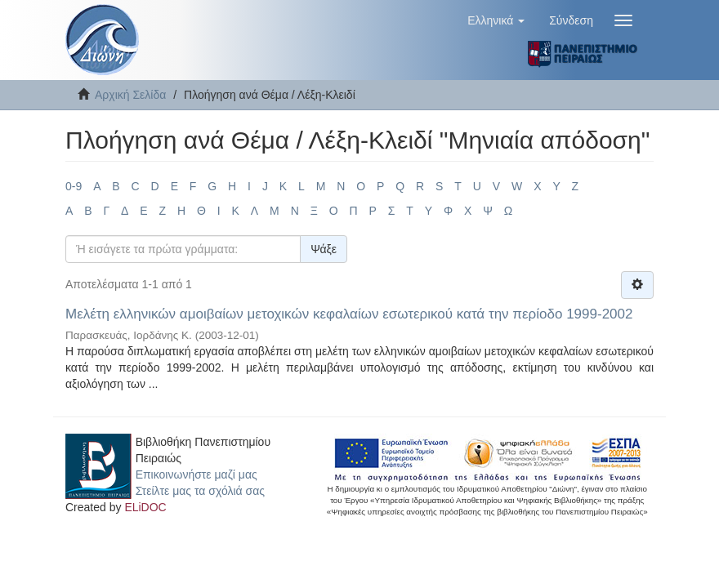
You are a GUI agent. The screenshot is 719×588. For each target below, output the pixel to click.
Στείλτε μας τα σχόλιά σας (200, 491)
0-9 (74, 186)
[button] (496, 20)
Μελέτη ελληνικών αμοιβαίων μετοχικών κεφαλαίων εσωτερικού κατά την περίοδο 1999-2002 (349, 314)
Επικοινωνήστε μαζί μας (196, 474)
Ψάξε (324, 249)
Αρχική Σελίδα (130, 95)
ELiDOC (145, 507)
